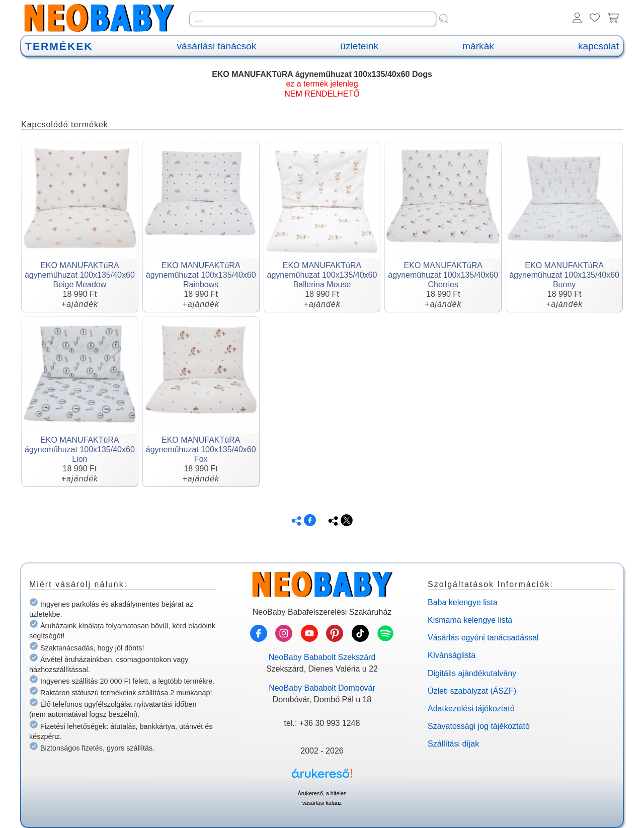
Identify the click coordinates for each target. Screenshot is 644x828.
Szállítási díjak (453, 744)
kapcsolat (598, 46)
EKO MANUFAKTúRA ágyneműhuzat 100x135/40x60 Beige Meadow (80, 275)
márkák (478, 46)
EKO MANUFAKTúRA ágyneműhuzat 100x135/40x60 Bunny (564, 275)
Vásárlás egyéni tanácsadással (483, 638)
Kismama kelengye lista (470, 620)
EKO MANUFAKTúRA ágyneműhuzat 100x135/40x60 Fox (201, 449)
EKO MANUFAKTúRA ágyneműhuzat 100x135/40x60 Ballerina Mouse (322, 275)
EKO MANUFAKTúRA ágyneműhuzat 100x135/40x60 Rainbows (201, 275)
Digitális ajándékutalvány (472, 673)
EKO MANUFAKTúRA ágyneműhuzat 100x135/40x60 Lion (80, 449)
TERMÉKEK (59, 46)
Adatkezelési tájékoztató (471, 709)
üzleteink (359, 46)
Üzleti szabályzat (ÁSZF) (472, 691)
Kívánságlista (452, 655)
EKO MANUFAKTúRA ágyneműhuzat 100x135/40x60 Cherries (443, 275)
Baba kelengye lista (463, 602)
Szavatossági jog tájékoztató (479, 726)
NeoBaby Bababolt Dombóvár (322, 688)
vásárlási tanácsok (216, 46)
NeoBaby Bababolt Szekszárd (322, 657)
